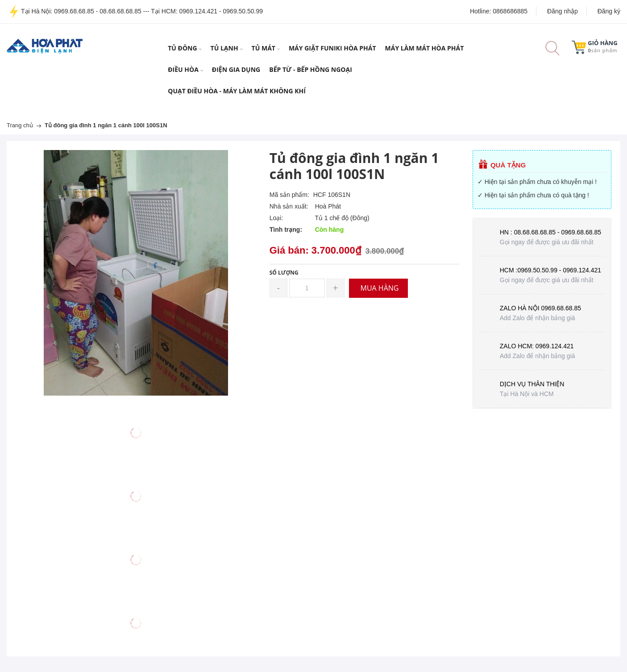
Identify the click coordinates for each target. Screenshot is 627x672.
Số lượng (284, 273)
